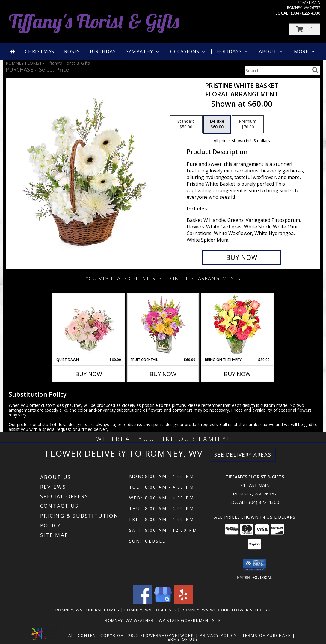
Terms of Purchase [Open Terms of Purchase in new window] (267, 635)
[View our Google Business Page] (163, 602)
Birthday (103, 51)
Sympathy (143, 51)
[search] (315, 70)
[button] (304, 29)
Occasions (188, 51)
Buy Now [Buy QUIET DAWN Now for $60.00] (89, 374)
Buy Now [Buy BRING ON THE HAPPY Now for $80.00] (237, 374)
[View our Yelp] (183, 602)
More (305, 51)
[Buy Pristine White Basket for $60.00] (242, 257)
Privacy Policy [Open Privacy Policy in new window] (218, 635)
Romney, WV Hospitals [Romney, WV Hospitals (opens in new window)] (150, 610)
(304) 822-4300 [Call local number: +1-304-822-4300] (305, 13)
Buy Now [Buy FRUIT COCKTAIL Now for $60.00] (163, 374)
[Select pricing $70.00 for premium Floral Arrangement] (248, 124)
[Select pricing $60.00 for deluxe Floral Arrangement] (217, 124)
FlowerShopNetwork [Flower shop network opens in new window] (167, 635)
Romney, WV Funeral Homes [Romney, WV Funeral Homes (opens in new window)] (87, 610)
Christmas (40, 51)
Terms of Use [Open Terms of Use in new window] (182, 639)
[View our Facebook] (143, 602)
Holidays (233, 51)
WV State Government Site (190, 620)
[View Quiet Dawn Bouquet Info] (89, 326)
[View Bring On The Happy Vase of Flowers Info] (237, 326)
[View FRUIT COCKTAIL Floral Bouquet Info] (163, 326)
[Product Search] (277, 70)
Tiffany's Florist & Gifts (94, 21)
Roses (72, 51)
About (271, 51)
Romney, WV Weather (129, 620)
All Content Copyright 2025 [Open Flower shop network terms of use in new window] (104, 635)
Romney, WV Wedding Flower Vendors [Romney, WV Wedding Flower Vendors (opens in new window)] (226, 610)
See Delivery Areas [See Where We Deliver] (243, 455)
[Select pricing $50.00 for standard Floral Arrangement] (186, 124)
